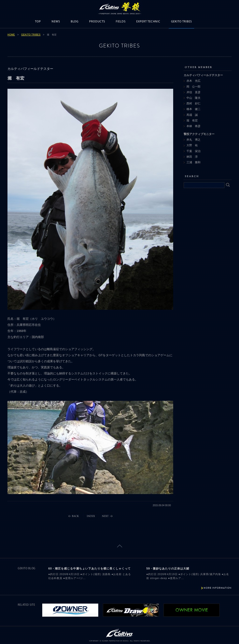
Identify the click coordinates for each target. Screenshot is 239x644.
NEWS (56, 22)
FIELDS (121, 22)
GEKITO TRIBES (181, 22)
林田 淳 (192, 157)
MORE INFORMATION (218, 588)
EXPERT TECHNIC (148, 22)
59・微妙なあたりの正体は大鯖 (168, 569)
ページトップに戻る (120, 546)
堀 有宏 (192, 121)
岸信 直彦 (193, 92)
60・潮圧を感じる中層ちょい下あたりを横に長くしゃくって (90, 569)
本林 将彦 (193, 126)
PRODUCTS (97, 22)
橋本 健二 (193, 109)
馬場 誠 (192, 115)
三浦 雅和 (193, 162)
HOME (11, 35)
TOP (38, 22)
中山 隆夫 (193, 98)
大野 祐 (192, 145)
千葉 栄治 (193, 151)
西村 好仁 (193, 103)
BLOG (75, 22)
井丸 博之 (193, 140)
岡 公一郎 (193, 87)
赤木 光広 (193, 81)
